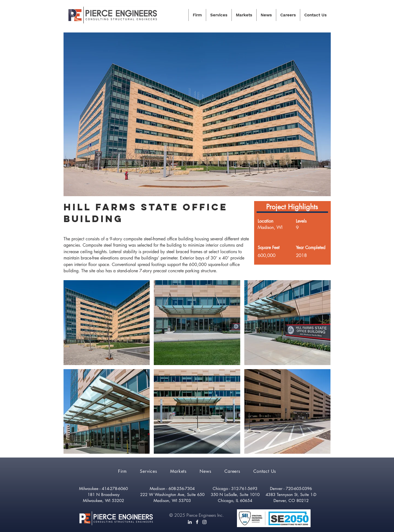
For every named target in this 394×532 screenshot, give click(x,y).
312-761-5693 (244, 488)
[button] (107, 323)
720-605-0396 (299, 488)
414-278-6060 (115, 488)
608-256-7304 (182, 488)
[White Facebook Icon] (197, 522)
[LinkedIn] (190, 522)
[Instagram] (204, 522)
